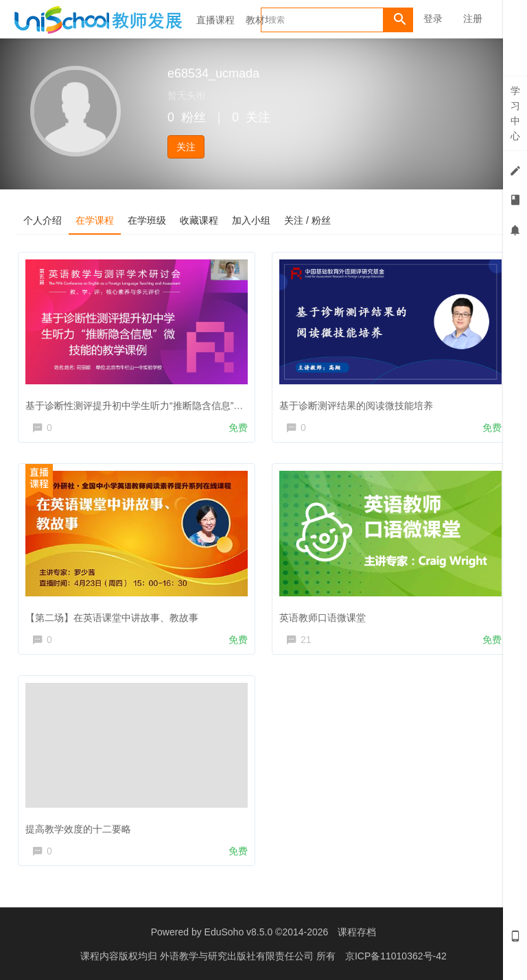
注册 (473, 19)
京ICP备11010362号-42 (396, 956)
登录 (433, 19)
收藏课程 (199, 220)
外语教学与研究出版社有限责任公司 (238, 956)
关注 (186, 147)
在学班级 (147, 220)
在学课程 (95, 220)
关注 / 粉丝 (307, 220)
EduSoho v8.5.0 (239, 932)
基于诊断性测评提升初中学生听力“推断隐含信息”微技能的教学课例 (168, 406)
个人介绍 (43, 220)
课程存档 (357, 932)
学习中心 (515, 113)
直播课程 (215, 20)
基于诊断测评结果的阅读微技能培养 (356, 406)
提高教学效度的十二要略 (78, 829)
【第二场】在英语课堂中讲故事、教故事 (112, 618)
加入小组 (251, 220)
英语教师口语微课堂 (323, 618)
